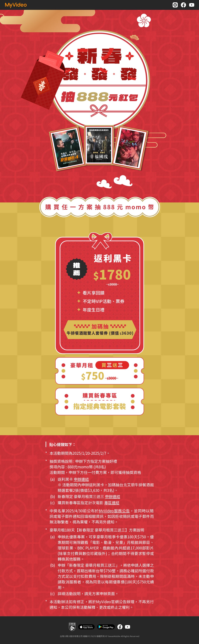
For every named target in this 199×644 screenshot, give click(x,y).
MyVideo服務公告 (114, 511)
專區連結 (112, 503)
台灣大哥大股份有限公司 (71, 636)
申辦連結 (81, 479)
